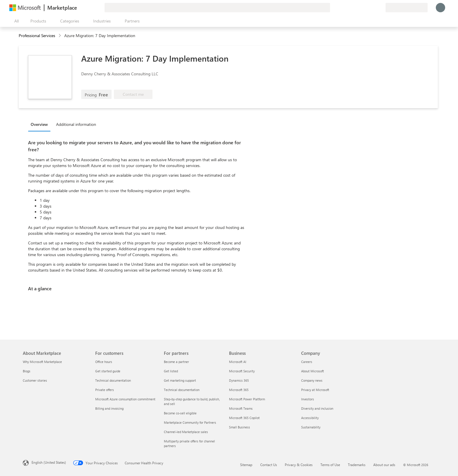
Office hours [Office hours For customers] (104, 362)
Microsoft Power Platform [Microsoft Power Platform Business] (247, 399)
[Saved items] (374, 8)
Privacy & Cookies (299, 465)
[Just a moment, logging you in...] (440, 8)
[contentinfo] (60, 36)
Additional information (76, 124)
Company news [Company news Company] (312, 380)
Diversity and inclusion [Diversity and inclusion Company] (317, 408)
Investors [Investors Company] (308, 399)
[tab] (41, 124)
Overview (39, 124)
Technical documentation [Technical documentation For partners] (182, 390)
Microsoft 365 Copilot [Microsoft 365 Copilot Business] (244, 418)
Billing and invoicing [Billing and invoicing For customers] (109, 408)
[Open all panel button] (15, 21)
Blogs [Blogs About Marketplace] (27, 371)
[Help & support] (367, 8)
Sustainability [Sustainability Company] (311, 427)
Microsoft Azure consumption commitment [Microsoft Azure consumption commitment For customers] (125, 399)
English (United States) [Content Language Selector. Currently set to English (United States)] (49, 462)
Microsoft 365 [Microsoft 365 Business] (239, 390)
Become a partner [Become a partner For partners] (176, 362)
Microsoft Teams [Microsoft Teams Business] (241, 408)
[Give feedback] (360, 8)
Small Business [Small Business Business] (240, 427)
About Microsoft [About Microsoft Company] (313, 371)
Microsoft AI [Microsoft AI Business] (238, 362)
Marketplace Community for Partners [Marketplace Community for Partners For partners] (190, 422)
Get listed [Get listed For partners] (171, 371)
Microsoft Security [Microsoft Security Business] (242, 371)
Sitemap (246, 465)
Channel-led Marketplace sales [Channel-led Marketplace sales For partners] (186, 432)
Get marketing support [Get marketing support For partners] (180, 380)
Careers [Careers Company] (307, 362)
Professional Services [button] (37, 35)
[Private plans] (381, 8)
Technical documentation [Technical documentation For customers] (113, 380)
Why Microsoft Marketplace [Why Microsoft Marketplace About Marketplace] (42, 362)
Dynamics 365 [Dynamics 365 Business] (239, 380)
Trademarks (357, 465)
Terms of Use (330, 465)
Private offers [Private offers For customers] (105, 390)
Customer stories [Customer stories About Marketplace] (35, 380)
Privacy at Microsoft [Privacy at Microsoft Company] (315, 390)
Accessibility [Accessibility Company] (310, 418)
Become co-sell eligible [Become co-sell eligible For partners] (180, 413)
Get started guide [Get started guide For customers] (108, 371)
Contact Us (269, 465)
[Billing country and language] (407, 8)
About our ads (384, 465)
